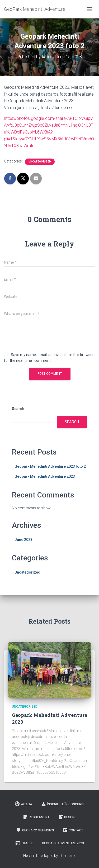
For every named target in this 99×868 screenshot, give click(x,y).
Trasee (24, 843)
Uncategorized (40, 162)
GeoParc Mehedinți (35, 830)
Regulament (36, 817)
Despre (67, 817)
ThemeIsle (67, 856)
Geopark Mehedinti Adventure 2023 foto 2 (50, 466)
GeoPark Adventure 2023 (63, 843)
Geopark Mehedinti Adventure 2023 (45, 476)
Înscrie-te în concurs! (63, 804)
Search (18, 409)
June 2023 (23, 540)
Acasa (23, 804)
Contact (73, 830)
